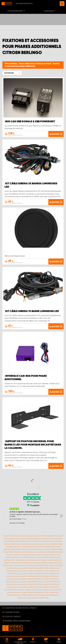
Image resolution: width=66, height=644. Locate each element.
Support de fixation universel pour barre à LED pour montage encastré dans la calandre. (33, 445)
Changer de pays (12, 612)
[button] (12, 73)
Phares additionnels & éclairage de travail (35, 64)
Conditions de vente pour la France (21, 608)
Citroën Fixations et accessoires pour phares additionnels (27, 536)
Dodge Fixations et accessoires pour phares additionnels (29, 547)
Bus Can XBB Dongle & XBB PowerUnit (30, 122)
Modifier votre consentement (18, 621)
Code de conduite (13, 617)
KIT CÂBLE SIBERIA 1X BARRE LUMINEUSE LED (32, 311)
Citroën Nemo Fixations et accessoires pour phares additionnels (29, 552)
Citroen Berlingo (11, 64)
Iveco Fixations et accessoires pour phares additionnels (38, 544)
